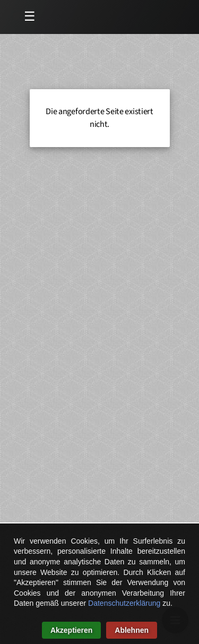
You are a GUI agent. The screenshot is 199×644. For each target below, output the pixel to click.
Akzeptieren (71, 630)
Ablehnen (132, 630)
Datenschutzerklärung (124, 603)
